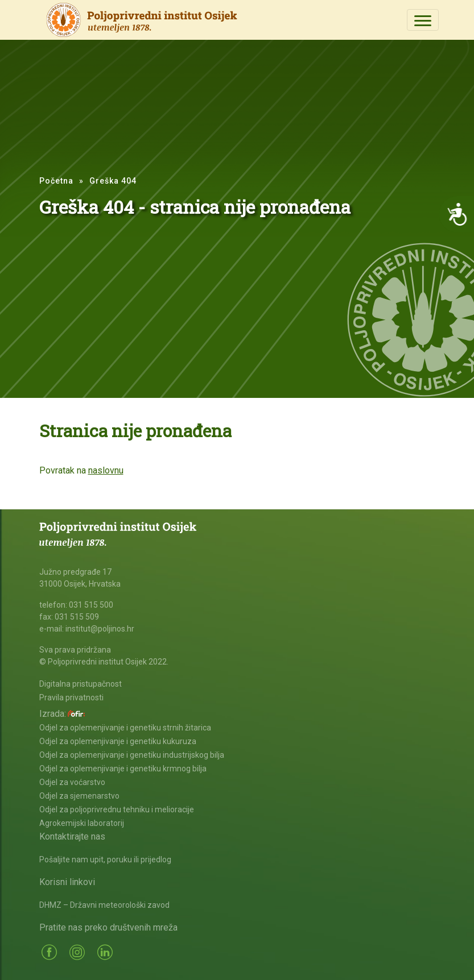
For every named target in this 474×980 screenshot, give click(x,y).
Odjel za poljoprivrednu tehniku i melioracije (117, 809)
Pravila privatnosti (71, 697)
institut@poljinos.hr (100, 629)
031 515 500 (91, 605)
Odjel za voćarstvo (72, 782)
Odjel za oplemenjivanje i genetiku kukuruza (118, 741)
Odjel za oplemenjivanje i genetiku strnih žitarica (125, 728)
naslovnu (106, 470)
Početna (56, 181)
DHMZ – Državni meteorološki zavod (104, 905)
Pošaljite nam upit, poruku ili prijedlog (105, 859)
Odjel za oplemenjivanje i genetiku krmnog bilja (123, 769)
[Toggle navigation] (423, 20)
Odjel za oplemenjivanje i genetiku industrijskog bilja (132, 755)
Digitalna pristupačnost (81, 684)
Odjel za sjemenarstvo (79, 796)
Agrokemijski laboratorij (82, 823)
